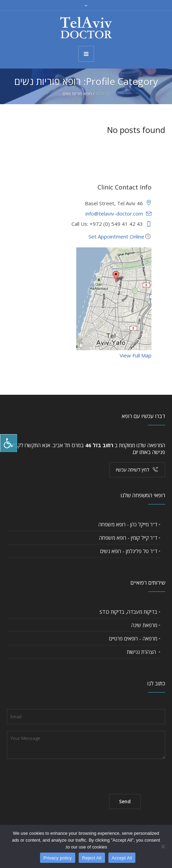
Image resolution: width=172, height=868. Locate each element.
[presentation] (59, 774)
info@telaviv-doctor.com (114, 213)
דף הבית (103, 94)
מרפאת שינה (144, 625)
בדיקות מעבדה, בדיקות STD (128, 612)
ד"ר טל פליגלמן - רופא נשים (129, 551)
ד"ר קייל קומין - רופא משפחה (128, 538)
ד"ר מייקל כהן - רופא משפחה (128, 524)
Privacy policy (58, 858)
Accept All (122, 858)
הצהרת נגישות (142, 652)
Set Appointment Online (116, 236)
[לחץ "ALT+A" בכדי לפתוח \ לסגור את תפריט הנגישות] (9, 443)
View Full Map (136, 355)
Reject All (92, 858)
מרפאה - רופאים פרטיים (133, 638)
